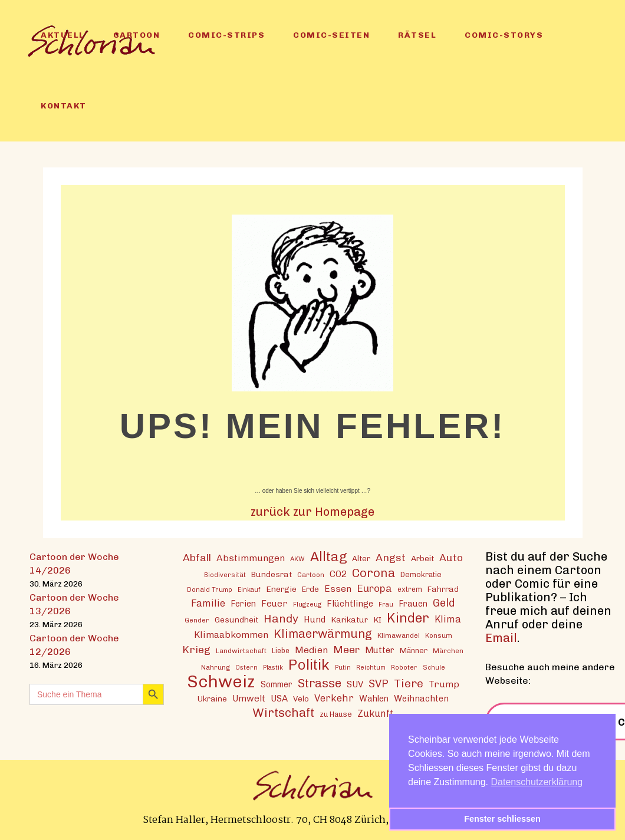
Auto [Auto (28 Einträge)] (451, 557)
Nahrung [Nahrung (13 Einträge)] (216, 667)
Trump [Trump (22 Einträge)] (444, 684)
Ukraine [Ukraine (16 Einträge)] (212, 699)
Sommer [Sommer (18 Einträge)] (277, 685)
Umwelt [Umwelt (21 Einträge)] (249, 699)
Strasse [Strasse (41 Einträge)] (320, 683)
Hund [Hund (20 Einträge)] (315, 620)
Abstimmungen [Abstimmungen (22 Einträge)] (251, 558)
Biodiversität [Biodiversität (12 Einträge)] (225, 575)
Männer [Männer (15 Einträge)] (414, 650)
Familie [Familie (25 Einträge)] (208, 603)
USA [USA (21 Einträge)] (279, 699)
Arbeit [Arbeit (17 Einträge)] (422, 558)
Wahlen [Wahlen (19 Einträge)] (374, 699)
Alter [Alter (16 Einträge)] (361, 558)
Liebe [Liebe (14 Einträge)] (281, 650)
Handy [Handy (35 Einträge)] (281, 619)
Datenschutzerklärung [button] (537, 782)
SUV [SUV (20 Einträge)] (355, 684)
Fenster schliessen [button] (502, 819)
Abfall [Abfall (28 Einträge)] (197, 557)
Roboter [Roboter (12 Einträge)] (404, 667)
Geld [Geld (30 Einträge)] (444, 603)
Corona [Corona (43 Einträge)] (374, 573)
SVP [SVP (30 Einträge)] (379, 684)
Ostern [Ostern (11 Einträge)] (246, 668)
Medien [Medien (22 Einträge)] (311, 650)
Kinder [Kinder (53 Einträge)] (408, 618)
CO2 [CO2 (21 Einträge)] (338, 574)
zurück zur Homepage (312, 512)
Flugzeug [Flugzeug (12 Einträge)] (307, 604)
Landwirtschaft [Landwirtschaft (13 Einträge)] (241, 651)
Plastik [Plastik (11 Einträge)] (273, 668)
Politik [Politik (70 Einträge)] (309, 665)
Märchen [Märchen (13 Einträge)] (448, 651)
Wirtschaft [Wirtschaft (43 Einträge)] (283, 712)
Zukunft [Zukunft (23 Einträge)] (375, 714)
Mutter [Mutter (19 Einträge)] (380, 650)
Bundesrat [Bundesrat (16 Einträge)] (272, 574)
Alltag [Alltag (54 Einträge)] (328, 557)
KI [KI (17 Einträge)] (377, 620)
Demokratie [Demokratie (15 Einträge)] (421, 574)
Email (501, 638)
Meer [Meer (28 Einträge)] (346, 649)
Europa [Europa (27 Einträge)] (374, 588)
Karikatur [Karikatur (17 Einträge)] (349, 620)
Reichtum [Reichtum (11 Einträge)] (371, 668)
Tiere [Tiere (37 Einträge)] (409, 683)
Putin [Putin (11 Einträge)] (343, 668)
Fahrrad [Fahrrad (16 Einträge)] (443, 589)
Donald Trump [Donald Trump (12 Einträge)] (210, 589)
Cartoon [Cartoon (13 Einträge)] (311, 575)
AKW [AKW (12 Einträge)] (297, 559)
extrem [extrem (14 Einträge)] (410, 589)
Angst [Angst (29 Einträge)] (391, 557)
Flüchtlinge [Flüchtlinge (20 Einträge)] (350, 604)
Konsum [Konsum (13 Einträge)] (439, 635)
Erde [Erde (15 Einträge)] (310, 589)
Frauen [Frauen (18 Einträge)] (413, 604)
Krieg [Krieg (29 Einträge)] (196, 649)
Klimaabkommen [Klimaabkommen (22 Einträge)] (231, 635)
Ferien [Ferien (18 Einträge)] (243, 604)
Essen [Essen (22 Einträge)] (338, 589)
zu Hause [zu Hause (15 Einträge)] (336, 714)
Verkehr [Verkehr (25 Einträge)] (334, 698)
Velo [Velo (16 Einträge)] (301, 699)
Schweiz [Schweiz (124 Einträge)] (221, 681)
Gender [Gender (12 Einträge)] (197, 620)
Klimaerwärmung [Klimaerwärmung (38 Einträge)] (323, 634)
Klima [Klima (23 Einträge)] (448, 619)
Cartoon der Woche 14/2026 (74, 564)
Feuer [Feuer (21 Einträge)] (274, 604)
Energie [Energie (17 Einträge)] (281, 589)
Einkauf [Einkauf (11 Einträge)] (249, 590)
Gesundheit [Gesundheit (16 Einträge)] (236, 620)
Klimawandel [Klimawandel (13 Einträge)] (399, 635)
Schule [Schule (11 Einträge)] (434, 668)
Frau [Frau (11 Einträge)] (386, 605)
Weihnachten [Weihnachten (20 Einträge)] (421, 699)
